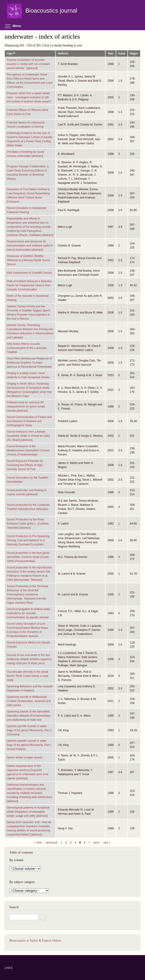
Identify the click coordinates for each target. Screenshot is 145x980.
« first (38, 842)
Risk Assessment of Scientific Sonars (29, 273)
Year (110, 54)
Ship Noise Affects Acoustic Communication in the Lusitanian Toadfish (27, 348)
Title (11, 54)
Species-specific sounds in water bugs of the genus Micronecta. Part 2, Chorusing (30, 730)
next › (97, 842)
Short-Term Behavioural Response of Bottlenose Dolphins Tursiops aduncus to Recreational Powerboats (29, 363)
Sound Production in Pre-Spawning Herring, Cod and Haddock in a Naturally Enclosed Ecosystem (28, 540)
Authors (63, 54)
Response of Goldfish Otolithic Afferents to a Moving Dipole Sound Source (28, 260)
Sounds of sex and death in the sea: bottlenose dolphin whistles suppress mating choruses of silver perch (29, 659)
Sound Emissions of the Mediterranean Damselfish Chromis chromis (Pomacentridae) (28, 450)
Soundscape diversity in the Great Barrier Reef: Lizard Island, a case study (28, 676)
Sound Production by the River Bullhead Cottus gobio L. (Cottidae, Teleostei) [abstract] (28, 524)
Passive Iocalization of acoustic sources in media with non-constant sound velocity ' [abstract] (28, 64)
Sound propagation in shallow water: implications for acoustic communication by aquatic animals (29, 613)
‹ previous (51, 842)
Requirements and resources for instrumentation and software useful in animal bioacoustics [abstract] (30, 246)
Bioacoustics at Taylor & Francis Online (35, 941)
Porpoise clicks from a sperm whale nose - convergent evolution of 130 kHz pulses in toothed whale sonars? (29, 97)
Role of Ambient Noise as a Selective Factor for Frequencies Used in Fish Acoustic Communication (29, 285)
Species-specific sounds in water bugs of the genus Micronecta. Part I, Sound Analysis (29, 745)
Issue (122, 54)
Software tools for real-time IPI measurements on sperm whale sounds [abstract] (26, 407)
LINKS (9, 968)
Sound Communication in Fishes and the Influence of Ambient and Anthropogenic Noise (29, 421)
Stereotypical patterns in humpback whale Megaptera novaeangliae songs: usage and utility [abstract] (28, 812)
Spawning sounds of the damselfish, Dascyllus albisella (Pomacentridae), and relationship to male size (29, 716)
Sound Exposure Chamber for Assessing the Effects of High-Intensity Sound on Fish (25, 465)
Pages (134, 54)
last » (107, 842)
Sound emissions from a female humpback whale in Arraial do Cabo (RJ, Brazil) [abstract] (28, 436)
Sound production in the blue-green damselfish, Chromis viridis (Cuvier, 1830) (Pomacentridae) (28, 557)
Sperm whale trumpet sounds (25, 758)
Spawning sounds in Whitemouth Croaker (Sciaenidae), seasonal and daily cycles (29, 701)
